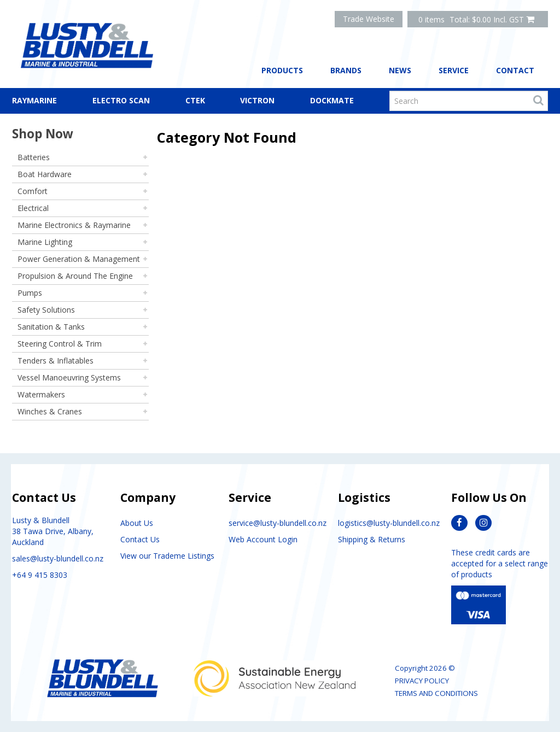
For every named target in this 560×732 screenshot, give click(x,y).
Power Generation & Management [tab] (79, 259)
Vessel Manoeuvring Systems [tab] (69, 377)
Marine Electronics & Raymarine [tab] (74, 225)
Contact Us (140, 539)
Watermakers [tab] (41, 394)
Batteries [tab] (34, 157)
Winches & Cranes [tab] (50, 411)
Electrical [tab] (33, 208)
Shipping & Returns (372, 539)
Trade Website (369, 19)
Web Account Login (263, 539)
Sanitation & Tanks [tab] (51, 327)
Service (454, 70)
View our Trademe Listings (167, 556)
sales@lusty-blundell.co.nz (58, 558)
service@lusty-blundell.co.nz (278, 523)
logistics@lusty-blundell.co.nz (389, 523)
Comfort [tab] (33, 191)
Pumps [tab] (30, 293)
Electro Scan (121, 100)
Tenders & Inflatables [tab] (56, 361)
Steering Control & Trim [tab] (60, 344)
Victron (257, 100)
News (400, 70)
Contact (515, 70)
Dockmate (332, 100)
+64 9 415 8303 (40, 575)
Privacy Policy (422, 681)
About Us (137, 523)
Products (282, 70)
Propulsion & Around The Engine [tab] (75, 276)
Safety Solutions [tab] (46, 310)
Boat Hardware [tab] (45, 174)
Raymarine (34, 100)
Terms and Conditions (436, 693)
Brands (346, 70)
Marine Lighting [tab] (45, 242)
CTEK (195, 100)
